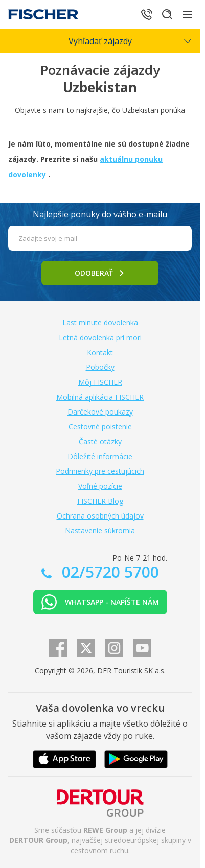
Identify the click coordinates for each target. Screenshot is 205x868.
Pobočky (100, 367)
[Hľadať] (167, 14)
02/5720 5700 (108, 572)
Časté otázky (100, 441)
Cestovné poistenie (100, 427)
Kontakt (100, 352)
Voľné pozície (100, 486)
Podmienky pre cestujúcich (100, 471)
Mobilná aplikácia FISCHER (100, 397)
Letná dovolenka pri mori (100, 337)
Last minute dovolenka (100, 323)
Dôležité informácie (100, 456)
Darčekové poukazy (100, 412)
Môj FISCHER (100, 382)
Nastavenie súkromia (100, 531)
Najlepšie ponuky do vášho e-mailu (100, 214)
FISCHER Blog (100, 501)
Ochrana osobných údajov (100, 516)
